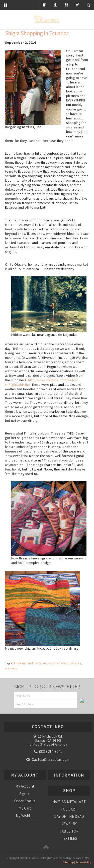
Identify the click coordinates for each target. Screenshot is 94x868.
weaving (11, 668)
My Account (25, 786)
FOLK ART (69, 809)
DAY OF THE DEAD (69, 816)
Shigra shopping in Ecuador (37, 33)
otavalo (63, 663)
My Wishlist (25, 816)
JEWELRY (69, 824)
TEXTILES (69, 838)
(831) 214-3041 (48, 751)
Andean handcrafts (27, 663)
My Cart (25, 808)
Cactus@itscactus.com (48, 759)
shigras (76, 663)
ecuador (49, 663)
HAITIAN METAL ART (69, 802)
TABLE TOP (69, 831)
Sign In (25, 794)
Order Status (25, 801)
